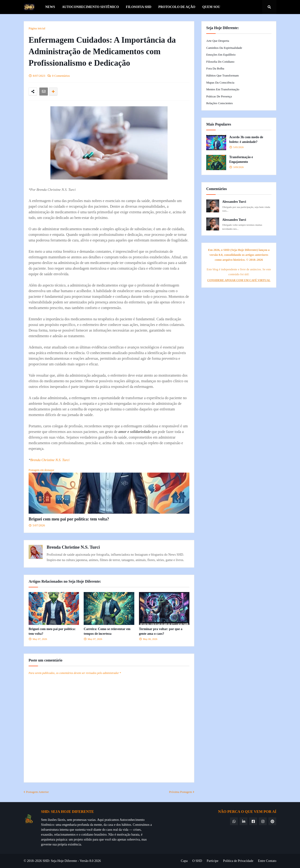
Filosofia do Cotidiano (220, 62)
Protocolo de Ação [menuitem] (177, 7)
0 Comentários (61, 76)
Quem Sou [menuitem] (211, 7)
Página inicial (37, 28)
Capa (184, 861)
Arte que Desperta (218, 41)
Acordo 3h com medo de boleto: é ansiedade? (246, 140)
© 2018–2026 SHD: (37, 861)
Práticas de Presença (219, 96)
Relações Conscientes (219, 103)
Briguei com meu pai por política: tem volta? (69, 519)
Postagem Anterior (37, 792)
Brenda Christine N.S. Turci (50, 460)
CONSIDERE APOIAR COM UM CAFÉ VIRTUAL (239, 280)
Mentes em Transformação (223, 89)
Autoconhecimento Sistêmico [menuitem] (90, 7)
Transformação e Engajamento (241, 159)
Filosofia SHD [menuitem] (139, 7)
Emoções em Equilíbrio (221, 55)
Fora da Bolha (215, 68)
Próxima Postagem (180, 792)
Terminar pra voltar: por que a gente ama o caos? (161, 631)
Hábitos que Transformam (223, 75)
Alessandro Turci (234, 202)
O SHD (197, 861)
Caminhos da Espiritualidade (224, 48)
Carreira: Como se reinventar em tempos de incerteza (107, 631)
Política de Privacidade (238, 861)
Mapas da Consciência (220, 82)
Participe (213, 861)
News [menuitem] (50, 7)
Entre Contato (267, 861)
